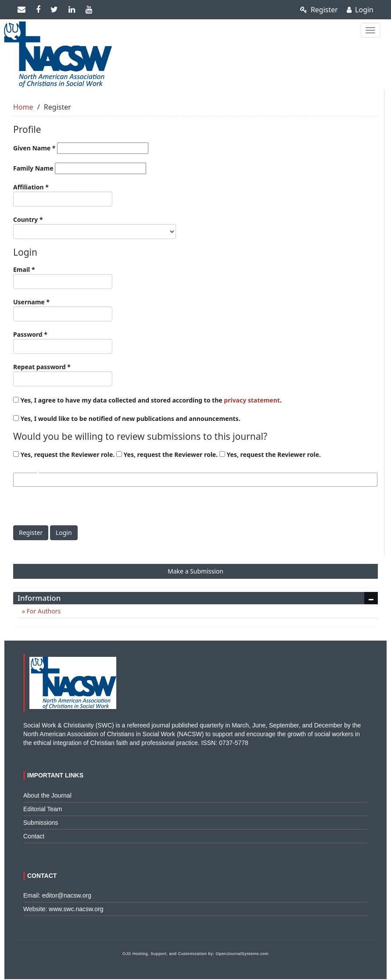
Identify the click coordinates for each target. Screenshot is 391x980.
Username (63, 310)
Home (23, 107)
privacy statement (252, 400)
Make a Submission (195, 571)
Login (360, 10)
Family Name (80, 168)
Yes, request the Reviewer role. (64, 454)
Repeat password (63, 374)
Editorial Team (43, 809)
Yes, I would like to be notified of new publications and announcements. (127, 419)
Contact (34, 836)
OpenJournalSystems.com (242, 954)
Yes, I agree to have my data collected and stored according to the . (147, 400)
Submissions (41, 823)
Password (63, 342)
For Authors (43, 611)
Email (63, 277)
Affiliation (63, 195)
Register (319, 10)
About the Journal (47, 795)
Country (95, 227)
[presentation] (80, 508)
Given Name (81, 148)
